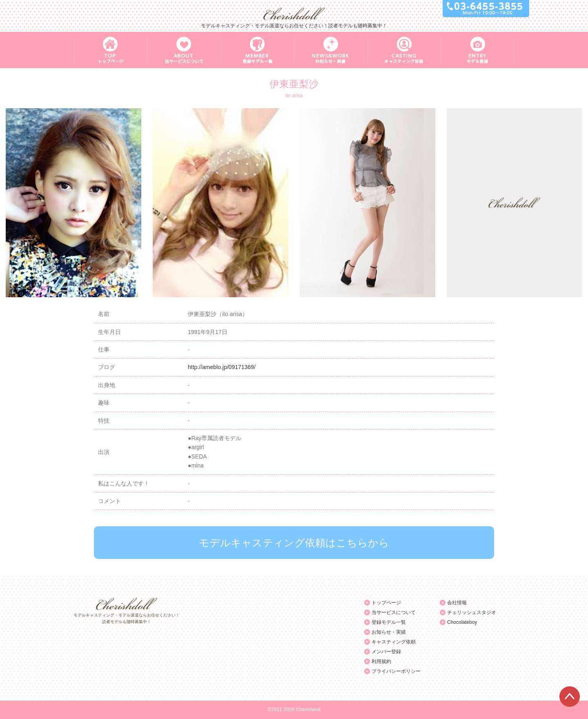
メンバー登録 (386, 652)
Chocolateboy (462, 622)
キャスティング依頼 (394, 642)
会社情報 (457, 603)
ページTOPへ (570, 697)
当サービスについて (394, 612)
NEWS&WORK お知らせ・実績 (331, 50)
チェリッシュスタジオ (472, 612)
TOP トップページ (110, 50)
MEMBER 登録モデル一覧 (257, 50)
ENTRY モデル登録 (478, 50)
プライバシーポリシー (396, 671)
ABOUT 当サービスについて (184, 50)
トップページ (386, 603)
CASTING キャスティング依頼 (404, 50)
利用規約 (381, 661)
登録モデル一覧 (389, 622)
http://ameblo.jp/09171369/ (222, 367)
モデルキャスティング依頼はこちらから (294, 543)
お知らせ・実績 (389, 632)
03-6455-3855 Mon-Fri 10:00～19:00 (486, 9)
